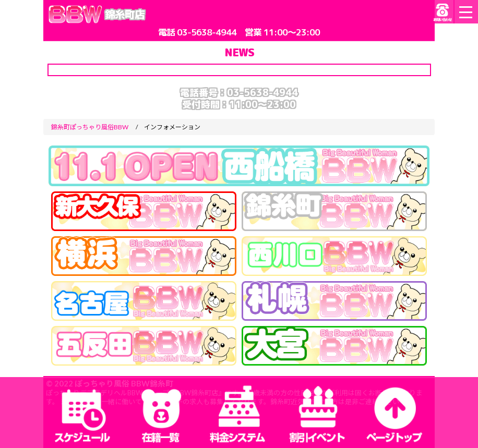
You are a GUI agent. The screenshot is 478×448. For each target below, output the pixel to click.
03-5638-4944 (207, 32)
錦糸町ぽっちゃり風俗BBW (90, 127)
